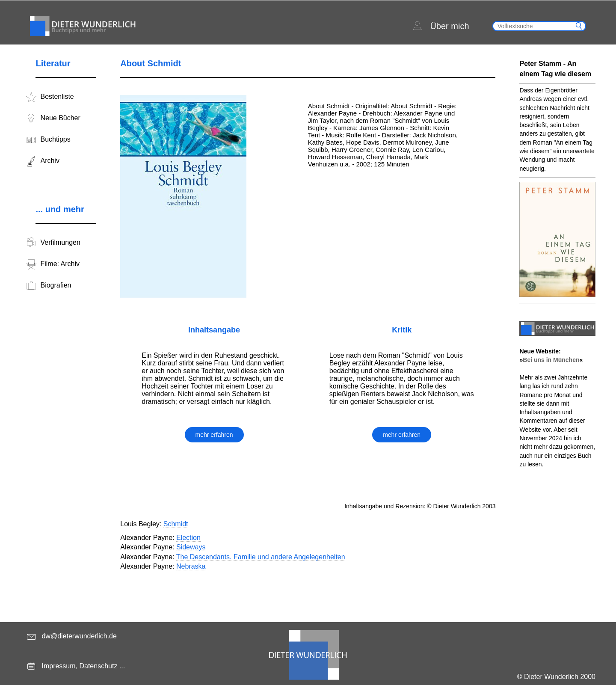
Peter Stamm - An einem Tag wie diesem (555, 69)
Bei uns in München (551, 360)
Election (188, 538)
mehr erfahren (214, 435)
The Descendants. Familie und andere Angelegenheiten (261, 557)
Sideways (191, 547)
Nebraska (191, 566)
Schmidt (176, 524)
